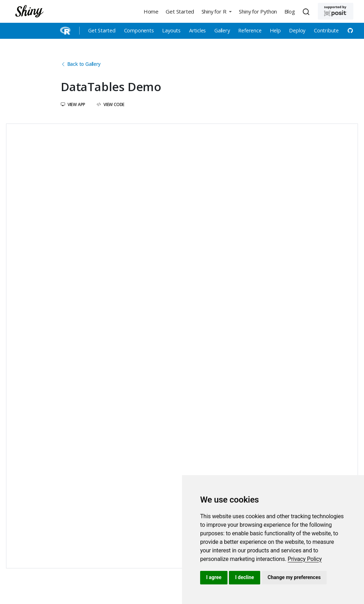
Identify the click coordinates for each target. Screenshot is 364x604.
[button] (216, 11)
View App (73, 104)
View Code (111, 104)
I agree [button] (214, 577)
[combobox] (307, 11)
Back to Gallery (81, 64)
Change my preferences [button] (294, 577)
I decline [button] (244, 577)
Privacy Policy (305, 559)
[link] (305, 559)
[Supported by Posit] (336, 11)
